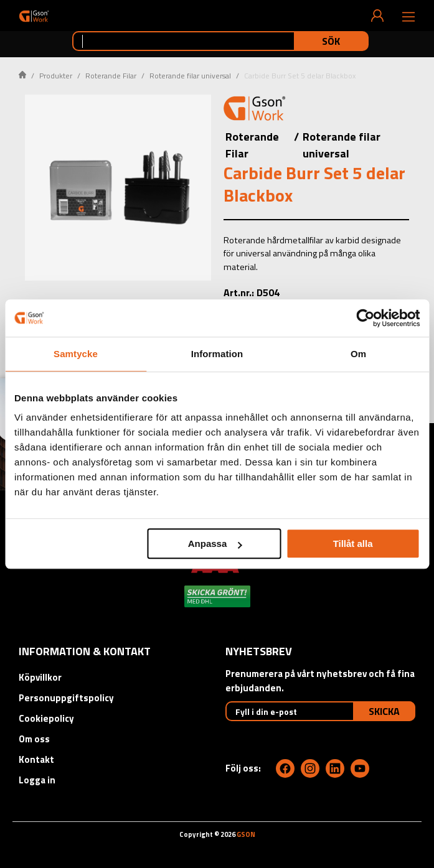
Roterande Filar (111, 76)
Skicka (384, 711)
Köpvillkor (40, 677)
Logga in (37, 780)
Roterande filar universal (190, 76)
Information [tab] (217, 354)
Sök (331, 41)
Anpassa (215, 544)
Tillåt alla (353, 544)
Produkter (56, 76)
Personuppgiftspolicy (66, 698)
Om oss (34, 739)
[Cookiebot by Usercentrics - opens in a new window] (365, 318)
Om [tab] (358, 354)
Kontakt (36, 759)
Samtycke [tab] (76, 354)
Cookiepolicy (46, 718)
